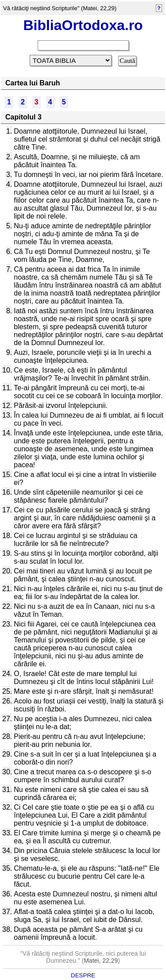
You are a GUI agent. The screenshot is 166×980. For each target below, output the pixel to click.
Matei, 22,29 (101, 961)
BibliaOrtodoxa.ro (83, 25)
